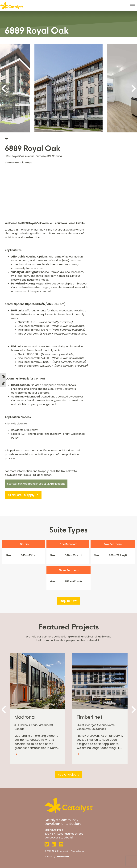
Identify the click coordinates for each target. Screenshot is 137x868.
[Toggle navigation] (132, 6)
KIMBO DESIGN (62, 857)
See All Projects (69, 775)
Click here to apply (23, 495)
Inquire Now (68, 601)
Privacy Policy (77, 851)
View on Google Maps (18, 163)
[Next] (133, 88)
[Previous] (4, 88)
